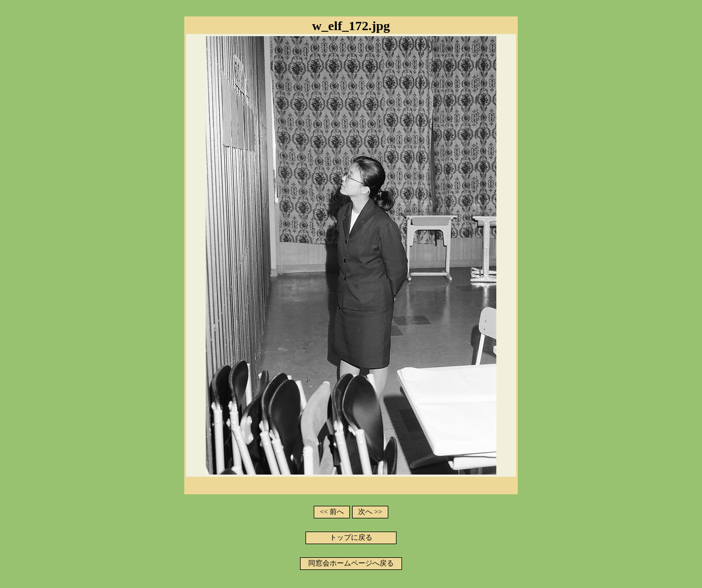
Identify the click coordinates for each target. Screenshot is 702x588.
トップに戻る (351, 538)
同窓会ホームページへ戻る (351, 563)
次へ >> (370, 512)
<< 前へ (332, 512)
